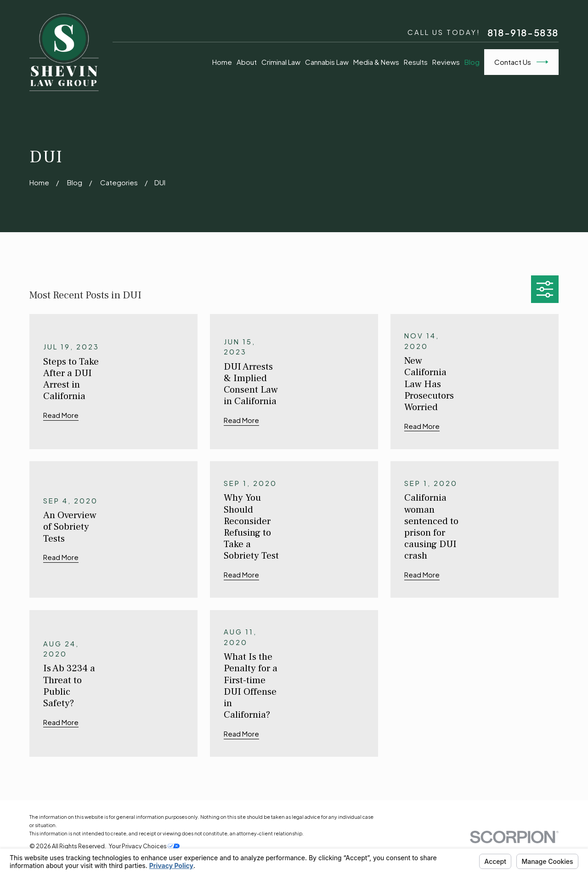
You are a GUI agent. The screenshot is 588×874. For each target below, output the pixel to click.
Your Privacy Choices (144, 846)
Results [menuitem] (416, 62)
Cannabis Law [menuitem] (327, 62)
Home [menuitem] (222, 62)
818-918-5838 (523, 33)
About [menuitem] (247, 62)
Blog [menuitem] (472, 62)
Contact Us (521, 62)
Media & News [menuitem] (376, 62)
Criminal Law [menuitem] (281, 62)
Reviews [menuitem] (446, 62)
